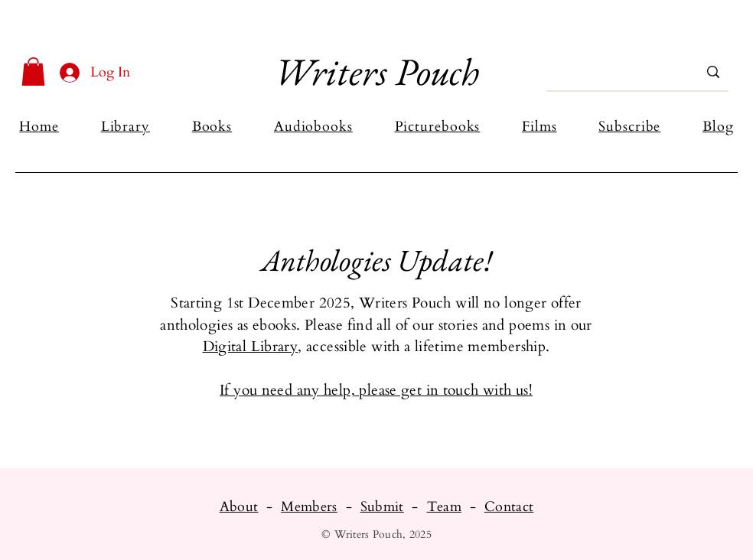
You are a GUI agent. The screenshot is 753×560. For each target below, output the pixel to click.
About (239, 507)
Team (444, 507)
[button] (33, 72)
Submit (382, 507)
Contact (509, 507)
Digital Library (251, 347)
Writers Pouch (376, 72)
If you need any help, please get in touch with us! (376, 390)
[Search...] (615, 72)
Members (309, 507)
